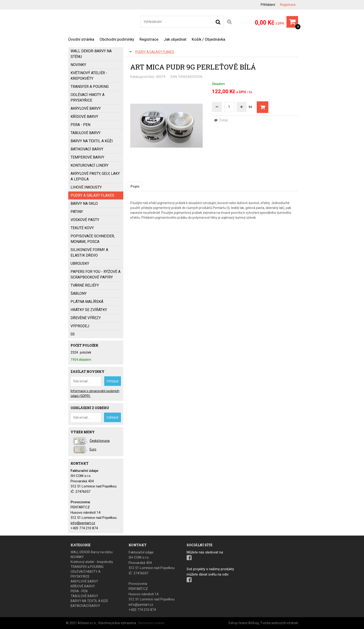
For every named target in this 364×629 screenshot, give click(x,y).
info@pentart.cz (83, 523)
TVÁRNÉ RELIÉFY (85, 285)
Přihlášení (268, 5)
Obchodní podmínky (117, 39)
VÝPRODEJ (80, 326)
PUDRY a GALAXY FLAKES (155, 52)
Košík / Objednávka (208, 39)
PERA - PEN (80, 125)
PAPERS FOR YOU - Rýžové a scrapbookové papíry (96, 274)
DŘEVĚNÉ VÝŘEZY (86, 318)
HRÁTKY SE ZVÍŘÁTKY (89, 310)
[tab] (135, 186)
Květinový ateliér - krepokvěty (89, 76)
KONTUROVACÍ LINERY (89, 165)
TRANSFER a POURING (90, 87)
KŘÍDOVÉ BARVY (84, 117)
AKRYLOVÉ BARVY (86, 108)
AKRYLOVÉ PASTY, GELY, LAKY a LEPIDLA (95, 176)
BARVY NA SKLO (84, 204)
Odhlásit (112, 417)
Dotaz (221, 120)
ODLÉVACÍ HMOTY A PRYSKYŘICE (88, 98)
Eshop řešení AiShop (244, 623)
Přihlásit (113, 381)
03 (73, 334)
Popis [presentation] (135, 186)
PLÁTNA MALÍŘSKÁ (87, 302)
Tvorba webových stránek (279, 623)
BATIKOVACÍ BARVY (87, 149)
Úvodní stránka (81, 39)
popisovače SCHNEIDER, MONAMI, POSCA (93, 239)
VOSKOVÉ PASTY (85, 220)
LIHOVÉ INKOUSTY (86, 187)
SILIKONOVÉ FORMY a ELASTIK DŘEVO (89, 253)
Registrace (288, 5)
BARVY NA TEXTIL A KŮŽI (92, 141)
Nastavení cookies (151, 623)
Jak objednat (175, 39)
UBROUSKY (80, 263)
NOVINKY (78, 65)
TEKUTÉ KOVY (82, 228)
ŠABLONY (79, 293)
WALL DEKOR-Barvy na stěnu (91, 54)
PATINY (77, 212)
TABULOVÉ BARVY (86, 133)
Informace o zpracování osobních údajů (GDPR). (95, 393)
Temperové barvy (87, 157)
